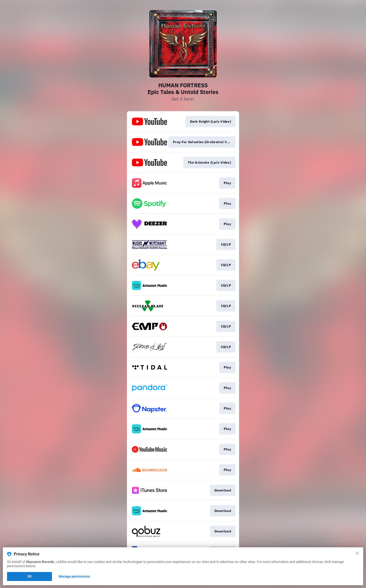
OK (29, 576)
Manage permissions (75, 576)
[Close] (357, 553)
